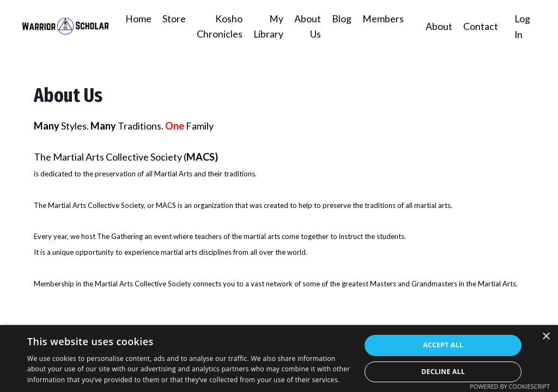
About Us (307, 26)
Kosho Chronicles (219, 26)
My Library (268, 26)
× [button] (546, 337)
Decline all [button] (443, 372)
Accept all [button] (443, 345)
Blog (341, 19)
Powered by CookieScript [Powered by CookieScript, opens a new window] (510, 386)
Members (383, 19)
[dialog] (279, 359)
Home (137, 19)
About (438, 26)
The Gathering (120, 236)
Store (173, 19)
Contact (480, 26)
